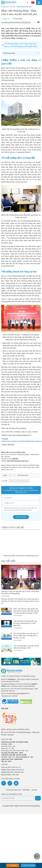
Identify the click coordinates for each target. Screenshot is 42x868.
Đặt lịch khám (28, 865)
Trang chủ (5, 7)
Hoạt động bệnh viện (24, 7)
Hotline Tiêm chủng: (13, 770)
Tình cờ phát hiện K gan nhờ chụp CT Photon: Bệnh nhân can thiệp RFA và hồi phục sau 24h (26, 636)
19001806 (15, 459)
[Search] (27, 2)
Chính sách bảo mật (13, 790)
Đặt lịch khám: (10, 775)
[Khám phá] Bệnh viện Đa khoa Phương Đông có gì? (21, 556)
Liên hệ (34, 790)
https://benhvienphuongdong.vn (18, 461)
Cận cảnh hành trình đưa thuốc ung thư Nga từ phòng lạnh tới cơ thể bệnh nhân (25, 623)
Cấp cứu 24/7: (11, 767)
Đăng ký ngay (21, 517)
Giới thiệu (26, 790)
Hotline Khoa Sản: (12, 772)
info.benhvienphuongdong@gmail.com (18, 693)
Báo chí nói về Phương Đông (19, 481)
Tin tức (13, 7)
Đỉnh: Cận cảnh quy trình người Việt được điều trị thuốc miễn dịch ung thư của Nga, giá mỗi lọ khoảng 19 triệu (26, 611)
